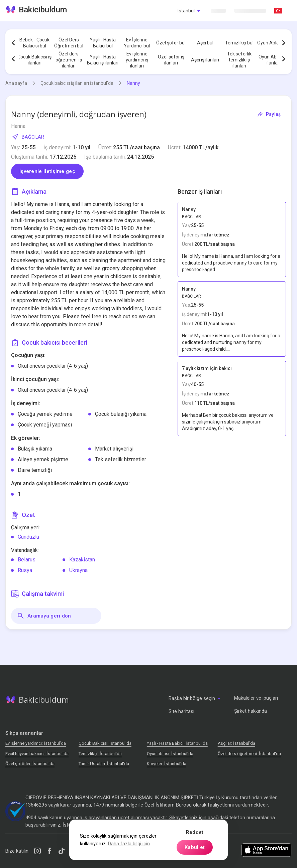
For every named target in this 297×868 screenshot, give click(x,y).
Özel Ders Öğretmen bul (69, 43)
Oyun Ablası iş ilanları (273, 60)
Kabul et (195, 847)
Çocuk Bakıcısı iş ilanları (34, 60)
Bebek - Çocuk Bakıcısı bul (34, 43)
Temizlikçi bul (239, 43)
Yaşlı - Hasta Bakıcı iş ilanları (103, 60)
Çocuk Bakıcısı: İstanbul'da (105, 743)
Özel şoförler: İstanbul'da (30, 764)
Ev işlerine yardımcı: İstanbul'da (36, 743)
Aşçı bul (205, 43)
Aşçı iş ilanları (205, 60)
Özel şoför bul (171, 43)
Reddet (195, 832)
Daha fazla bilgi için (129, 844)
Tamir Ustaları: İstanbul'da (104, 764)
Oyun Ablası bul (273, 43)
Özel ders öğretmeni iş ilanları (69, 60)
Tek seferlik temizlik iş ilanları (239, 60)
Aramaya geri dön (44, 616)
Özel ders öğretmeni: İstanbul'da (249, 754)
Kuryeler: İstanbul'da (167, 764)
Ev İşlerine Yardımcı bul (137, 43)
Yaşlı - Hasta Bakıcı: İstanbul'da (177, 743)
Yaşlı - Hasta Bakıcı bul (103, 43)
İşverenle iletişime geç (47, 171)
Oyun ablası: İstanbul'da (170, 754)
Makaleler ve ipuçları (256, 698)
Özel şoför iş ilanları (171, 60)
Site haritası (181, 711)
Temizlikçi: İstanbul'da (100, 754)
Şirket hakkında (251, 711)
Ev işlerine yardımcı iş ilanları (137, 60)
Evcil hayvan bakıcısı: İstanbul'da (37, 754)
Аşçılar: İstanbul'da (236, 743)
